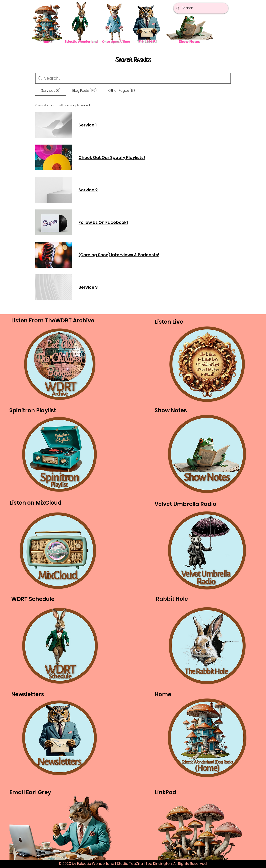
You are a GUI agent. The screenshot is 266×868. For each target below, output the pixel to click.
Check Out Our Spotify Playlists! (112, 157)
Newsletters (28, 694)
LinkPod (165, 792)
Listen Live (169, 322)
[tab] (51, 91)
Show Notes (171, 410)
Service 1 (88, 125)
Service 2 (88, 190)
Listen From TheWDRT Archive (53, 321)
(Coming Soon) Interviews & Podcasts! (119, 255)
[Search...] (200, 8)
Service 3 (88, 287)
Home (163, 694)
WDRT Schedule (33, 599)
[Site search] (136, 78)
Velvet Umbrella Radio (185, 504)
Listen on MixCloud (36, 503)
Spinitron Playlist (33, 410)
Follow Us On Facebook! (103, 222)
